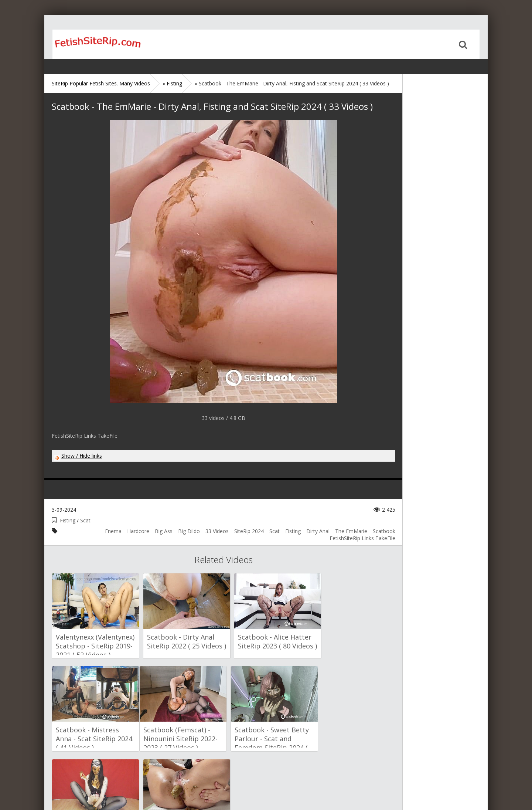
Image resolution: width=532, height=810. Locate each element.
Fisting (68, 520)
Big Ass (164, 531)
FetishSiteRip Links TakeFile (362, 538)
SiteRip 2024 (249, 531)
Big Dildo (189, 531)
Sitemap (84, 781)
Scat (85, 520)
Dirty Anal (318, 531)
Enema (113, 531)
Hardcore (138, 531)
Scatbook (384, 531)
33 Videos (217, 531)
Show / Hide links (82, 456)
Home (91, 44)
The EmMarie (351, 531)
